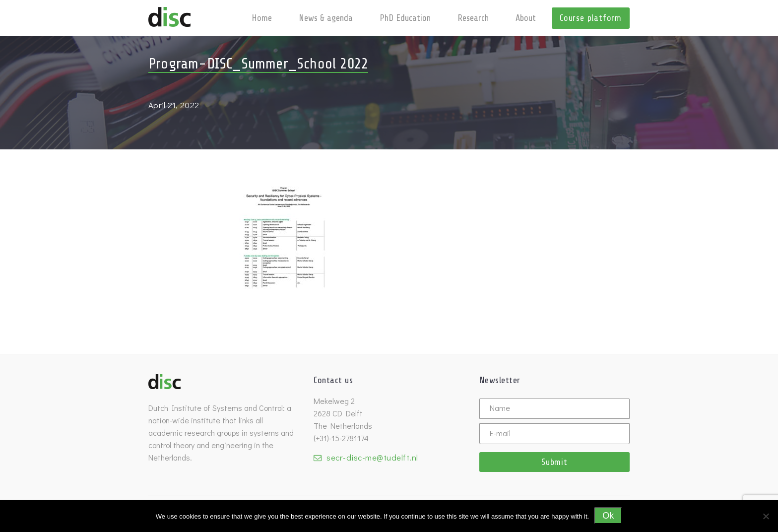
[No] (766, 516)
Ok (608, 516)
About (526, 18)
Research (473, 18)
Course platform (591, 18)
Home (262, 18)
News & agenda (326, 18)
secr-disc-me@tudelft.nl (372, 457)
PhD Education (405, 18)
